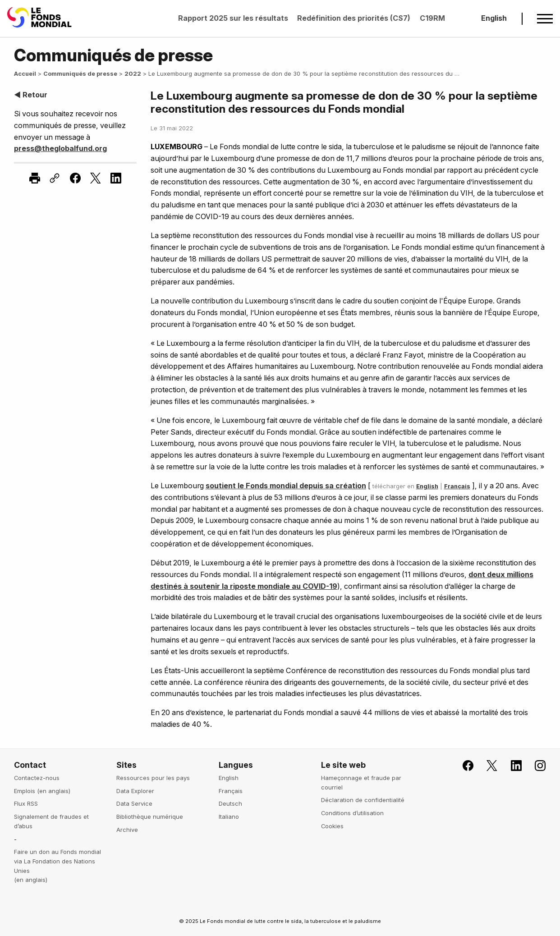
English (494, 18)
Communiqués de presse (80, 73)
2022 (133, 73)
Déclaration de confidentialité (363, 800)
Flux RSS (26, 803)
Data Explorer (135, 791)
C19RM (432, 18)
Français (457, 486)
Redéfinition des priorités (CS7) (354, 18)
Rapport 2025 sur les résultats (233, 18)
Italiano (229, 817)
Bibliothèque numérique (150, 817)
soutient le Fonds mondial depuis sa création (286, 486)
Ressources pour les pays (153, 778)
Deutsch (230, 803)
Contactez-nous (37, 778)
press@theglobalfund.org (60, 148)
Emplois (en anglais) (42, 791)
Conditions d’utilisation (352, 813)
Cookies (332, 826)
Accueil (25, 73)
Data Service (134, 803)
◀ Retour (31, 95)
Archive (127, 830)
